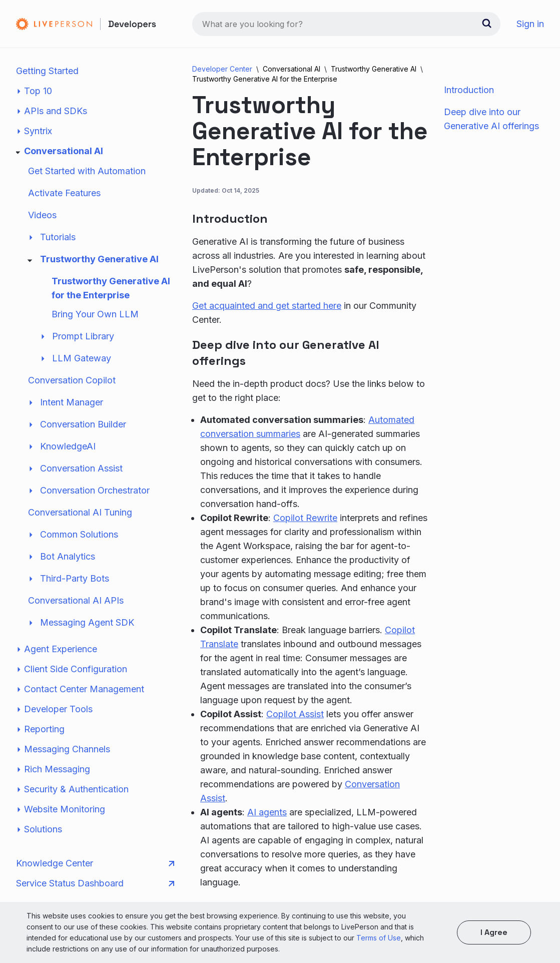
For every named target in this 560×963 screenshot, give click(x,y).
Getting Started (47, 71)
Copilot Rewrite (305, 518)
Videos (42, 215)
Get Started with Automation (87, 171)
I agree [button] (494, 932)
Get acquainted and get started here (267, 306)
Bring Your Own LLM (95, 314)
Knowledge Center (95, 863)
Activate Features (64, 193)
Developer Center (222, 69)
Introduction (469, 90)
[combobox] (346, 24)
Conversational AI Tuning (80, 512)
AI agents (267, 812)
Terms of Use (379, 938)
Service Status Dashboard (95, 883)
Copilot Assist (295, 714)
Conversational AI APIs (76, 600)
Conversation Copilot (72, 380)
